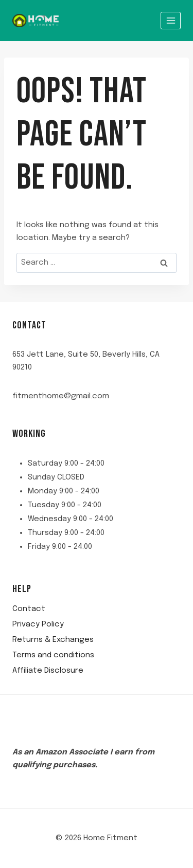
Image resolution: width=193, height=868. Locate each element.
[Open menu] (171, 20)
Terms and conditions (53, 655)
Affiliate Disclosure (48, 671)
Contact (29, 609)
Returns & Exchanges (53, 640)
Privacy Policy (38, 624)
